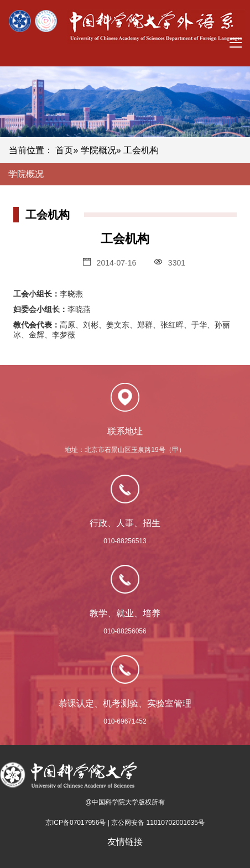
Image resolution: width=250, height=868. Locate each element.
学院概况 (98, 150)
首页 (64, 150)
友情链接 (125, 842)
